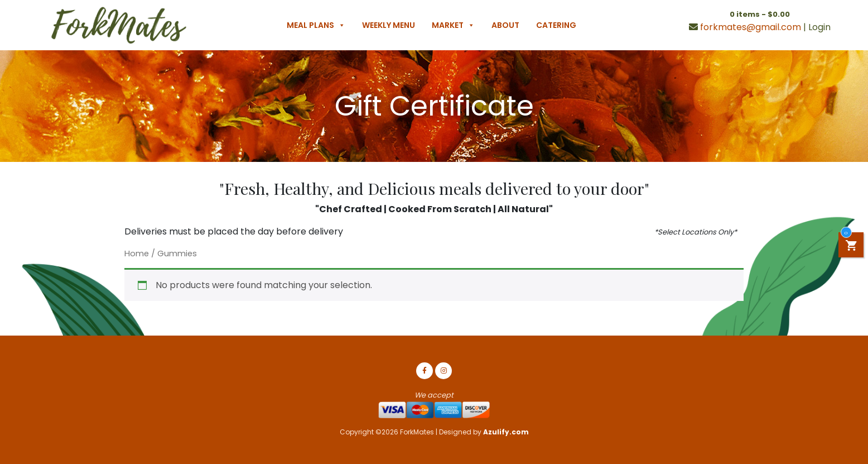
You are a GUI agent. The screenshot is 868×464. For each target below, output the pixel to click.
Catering (556, 25)
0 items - (760, 14)
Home (137, 253)
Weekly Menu (389, 25)
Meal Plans (316, 25)
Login (819, 27)
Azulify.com (506, 432)
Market (453, 25)
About (505, 25)
